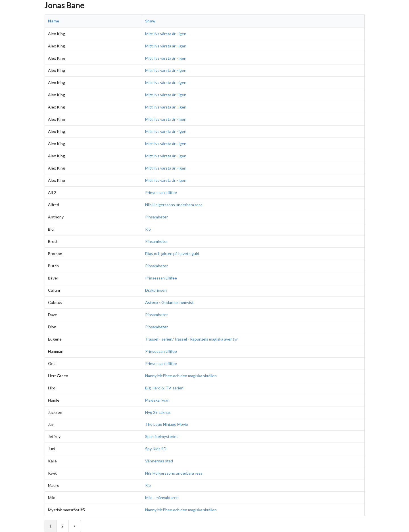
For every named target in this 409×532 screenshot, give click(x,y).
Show (150, 21)
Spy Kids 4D (156, 449)
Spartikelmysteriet (162, 436)
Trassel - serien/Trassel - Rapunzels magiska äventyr (191, 339)
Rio (148, 229)
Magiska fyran (157, 400)
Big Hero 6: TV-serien (164, 388)
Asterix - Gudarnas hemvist (169, 302)
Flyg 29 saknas (158, 412)
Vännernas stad (159, 461)
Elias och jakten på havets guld (172, 254)
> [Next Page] (75, 526)
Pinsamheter (156, 217)
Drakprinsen (156, 290)
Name (54, 21)
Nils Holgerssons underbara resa (174, 205)
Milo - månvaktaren (162, 497)
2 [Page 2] (62, 526)
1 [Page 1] (51, 526)
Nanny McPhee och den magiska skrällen (181, 376)
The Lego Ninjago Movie (167, 424)
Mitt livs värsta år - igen (166, 34)
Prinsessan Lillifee (161, 192)
